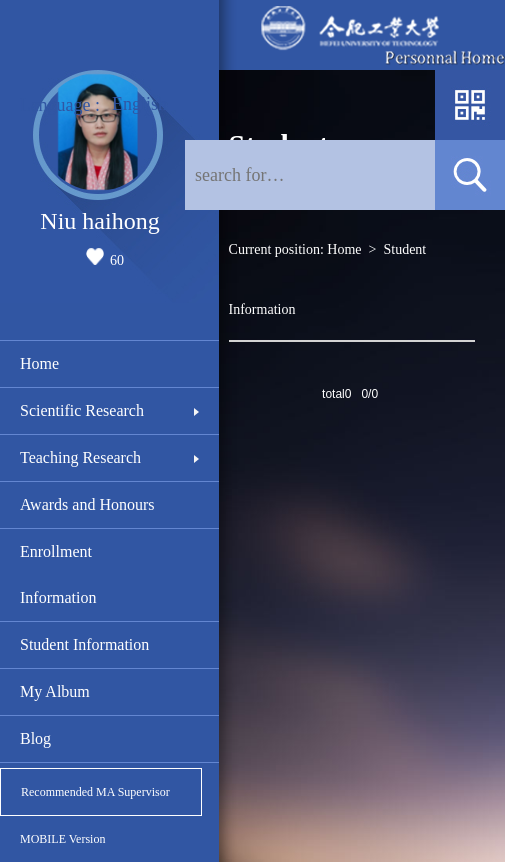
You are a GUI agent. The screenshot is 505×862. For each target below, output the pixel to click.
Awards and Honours (87, 504)
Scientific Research (82, 410)
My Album (55, 691)
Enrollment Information (58, 574)
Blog (35, 738)
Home (39, 363)
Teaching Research (80, 457)
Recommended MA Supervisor (95, 792)
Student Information (84, 644)
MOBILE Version (62, 839)
